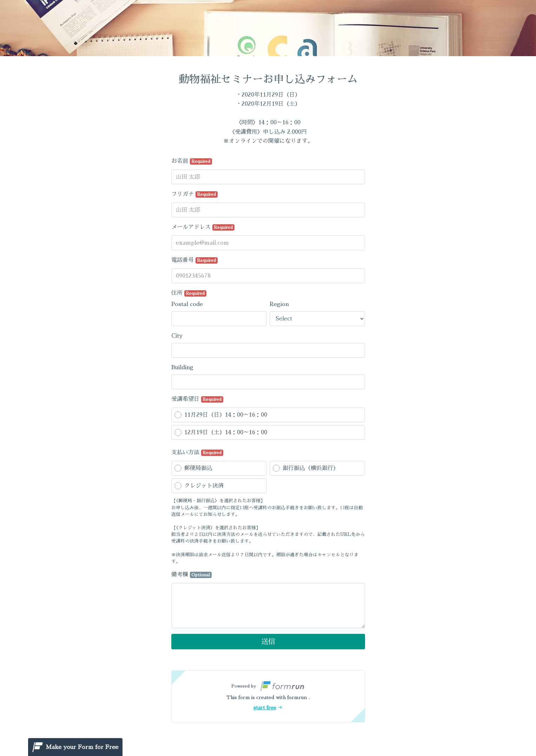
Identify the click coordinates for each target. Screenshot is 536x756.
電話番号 (195, 260)
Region (279, 304)
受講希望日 (197, 399)
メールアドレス (203, 227)
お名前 (192, 161)
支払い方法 (197, 453)
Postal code (187, 304)
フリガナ (195, 194)
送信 (268, 642)
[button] (268, 696)
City (177, 336)
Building (182, 367)
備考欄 (192, 575)
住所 (189, 293)
